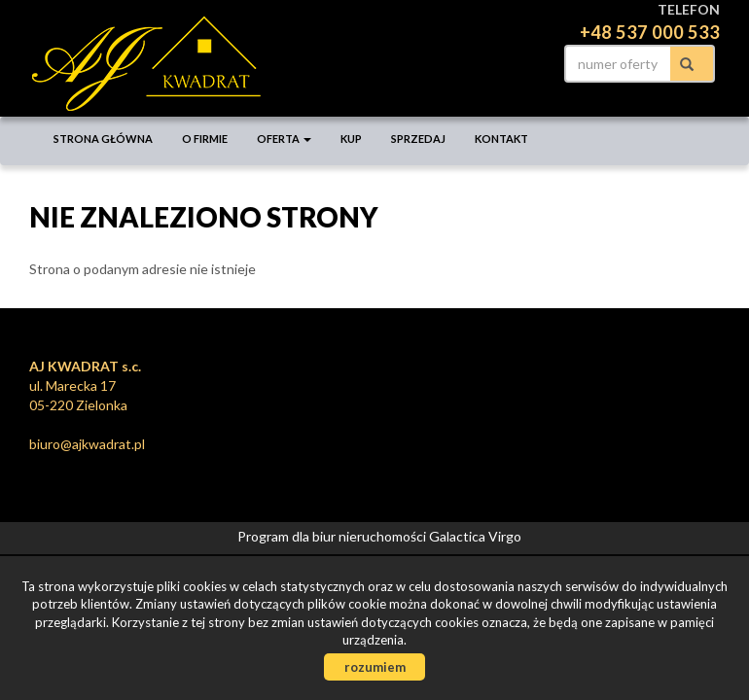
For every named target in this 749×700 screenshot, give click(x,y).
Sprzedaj (418, 139)
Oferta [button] (284, 139)
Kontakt (501, 139)
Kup (351, 139)
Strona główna (103, 139)
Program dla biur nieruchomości (333, 536)
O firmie (205, 139)
